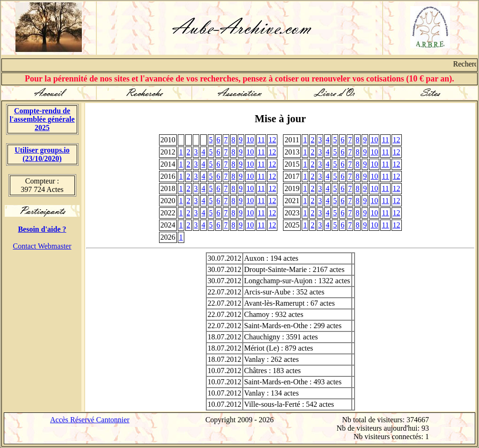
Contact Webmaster (42, 246)
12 (272, 140)
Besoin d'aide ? (42, 229)
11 (261, 140)
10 (250, 140)
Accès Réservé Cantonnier (90, 420)
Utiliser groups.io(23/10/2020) (42, 154)
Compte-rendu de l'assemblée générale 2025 (42, 119)
